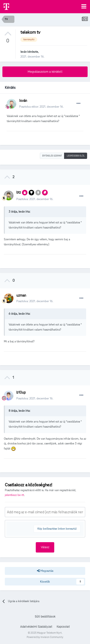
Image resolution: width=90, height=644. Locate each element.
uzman (21, 295)
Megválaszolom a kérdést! (45, 72)
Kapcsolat (63, 627)
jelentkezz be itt (14, 495)
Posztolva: (35, 199)
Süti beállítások (45, 617)
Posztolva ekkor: (41, 107)
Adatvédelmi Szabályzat (36, 627)
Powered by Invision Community (45, 637)
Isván (24, 52)
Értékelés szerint (52, 156)
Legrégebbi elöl (76, 156)
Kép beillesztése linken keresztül (57, 529)
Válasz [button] (45, 547)
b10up (21, 392)
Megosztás (45, 571)
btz (19, 192)
